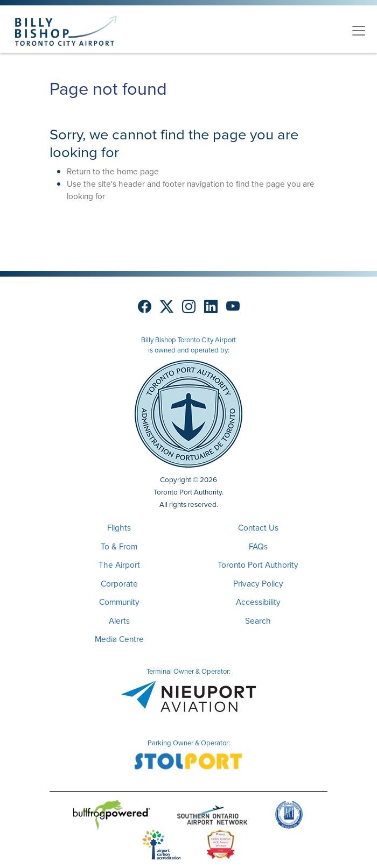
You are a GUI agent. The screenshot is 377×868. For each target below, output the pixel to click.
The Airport (119, 565)
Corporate (119, 584)
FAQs (258, 546)
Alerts (119, 621)
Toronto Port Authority (258, 565)
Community (119, 602)
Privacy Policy (258, 584)
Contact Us (258, 528)
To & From (119, 546)
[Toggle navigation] (359, 31)
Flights (119, 528)
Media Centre (119, 639)
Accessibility (258, 602)
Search (258, 621)
